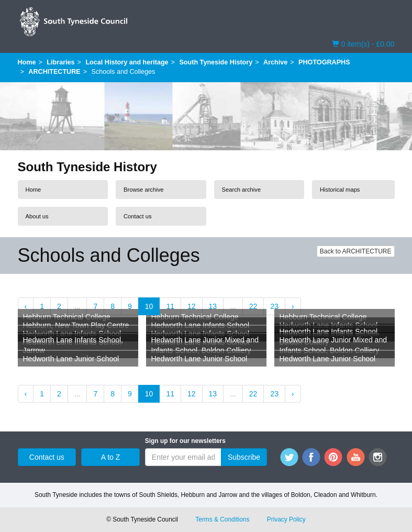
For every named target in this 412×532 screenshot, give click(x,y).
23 (274, 306)
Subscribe (244, 457)
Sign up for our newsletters (185, 441)
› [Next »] (293, 306)
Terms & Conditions (222, 519)
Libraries (60, 62)
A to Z (111, 457)
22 (253, 306)
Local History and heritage (127, 62)
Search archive (242, 190)
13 (213, 306)
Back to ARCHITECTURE (356, 251)
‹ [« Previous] (26, 306)
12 (192, 306)
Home (27, 62)
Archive (275, 62)
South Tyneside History (216, 62)
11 (170, 306)
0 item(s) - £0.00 (363, 43)
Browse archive (143, 190)
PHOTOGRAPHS (324, 62)
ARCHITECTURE (54, 72)
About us (37, 216)
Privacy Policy (286, 519)
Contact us (137, 216)
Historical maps (340, 190)
